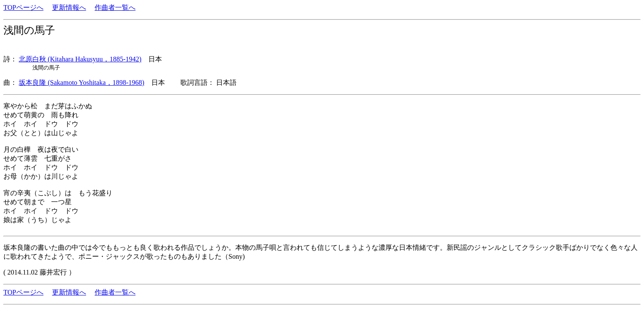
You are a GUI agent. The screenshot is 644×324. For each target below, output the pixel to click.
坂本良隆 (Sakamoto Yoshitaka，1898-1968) (82, 82)
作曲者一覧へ (115, 7)
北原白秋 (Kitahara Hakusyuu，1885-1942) (80, 59)
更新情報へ (69, 7)
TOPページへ (23, 7)
